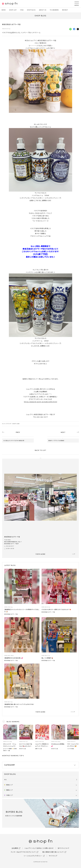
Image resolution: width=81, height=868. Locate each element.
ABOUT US (43, 10)
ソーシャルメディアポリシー (33, 856)
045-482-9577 (10, 546)
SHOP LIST (13, 10)
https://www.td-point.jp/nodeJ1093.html (40, 402)
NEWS (4, 10)
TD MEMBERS (54, 10)
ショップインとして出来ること (34, 848)
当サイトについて (64, 848)
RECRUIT (65, 10)
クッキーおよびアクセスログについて (23, 852)
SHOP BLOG (31, 10)
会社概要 (15, 848)
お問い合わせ (49, 848)
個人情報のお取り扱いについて (53, 852)
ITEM (22, 10)
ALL (6, 780)
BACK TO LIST (40, 450)
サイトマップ (53, 856)
